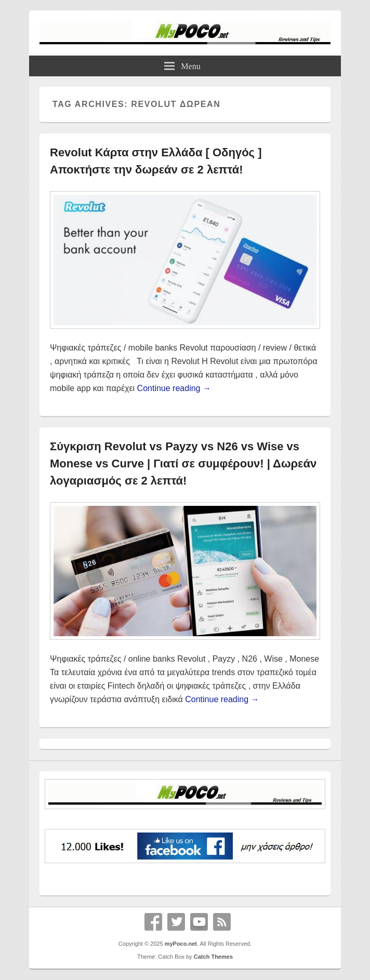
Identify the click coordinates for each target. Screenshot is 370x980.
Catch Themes (213, 957)
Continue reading (174, 388)
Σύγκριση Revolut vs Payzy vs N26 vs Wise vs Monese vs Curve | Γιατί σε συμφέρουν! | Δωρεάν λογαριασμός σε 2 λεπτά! (183, 464)
